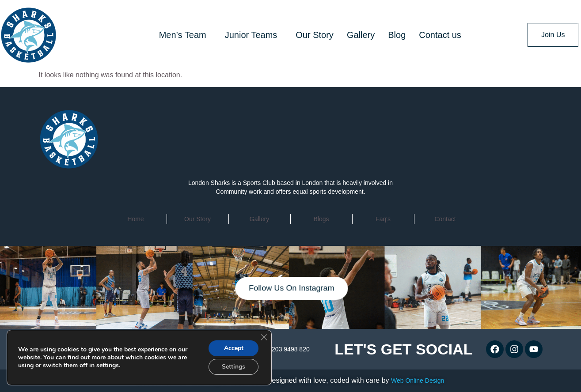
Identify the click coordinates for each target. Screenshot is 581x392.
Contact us (440, 35)
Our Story (315, 35)
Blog (397, 35)
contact (445, 219)
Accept (234, 348)
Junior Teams (251, 35)
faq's (383, 219)
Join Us (553, 35)
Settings (234, 367)
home (135, 219)
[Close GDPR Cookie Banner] (264, 337)
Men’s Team (183, 35)
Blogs (321, 219)
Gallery (361, 35)
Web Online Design (418, 381)
